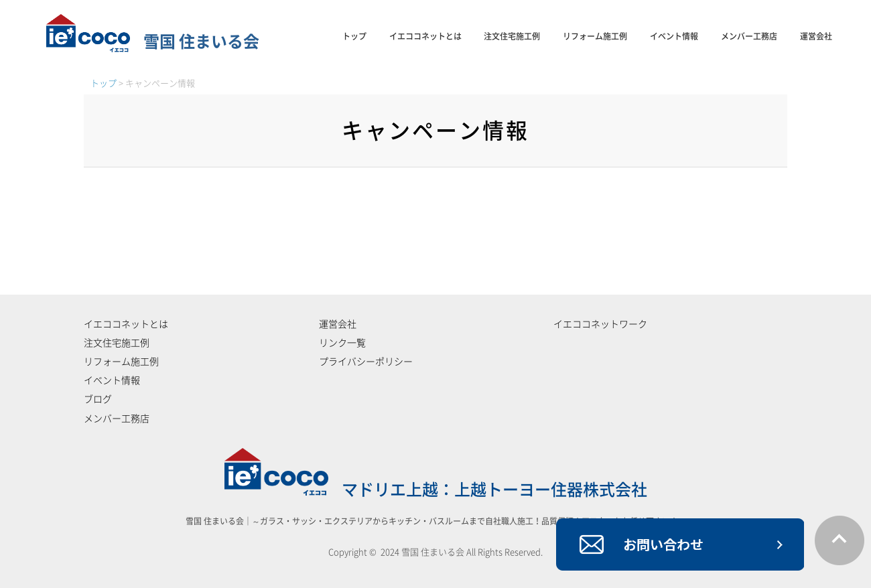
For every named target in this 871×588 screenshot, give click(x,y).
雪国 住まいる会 (153, 42)
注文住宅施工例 (512, 36)
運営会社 (816, 36)
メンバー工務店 (749, 36)
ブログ (98, 399)
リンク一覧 (342, 343)
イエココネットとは (425, 36)
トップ (354, 36)
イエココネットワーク (600, 324)
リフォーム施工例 (595, 36)
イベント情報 (674, 36)
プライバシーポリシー (366, 362)
